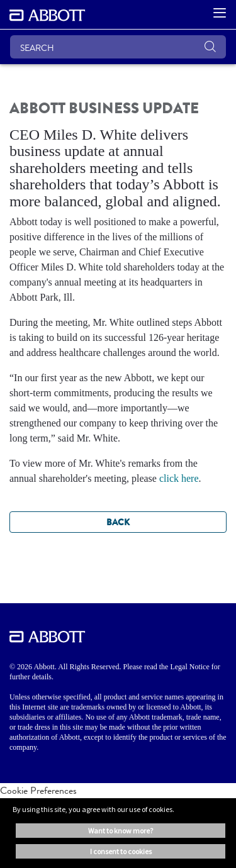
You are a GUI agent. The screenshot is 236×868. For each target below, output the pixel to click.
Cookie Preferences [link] (38, 790)
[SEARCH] (118, 47)
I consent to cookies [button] (121, 851)
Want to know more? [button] (121, 831)
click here (179, 478)
